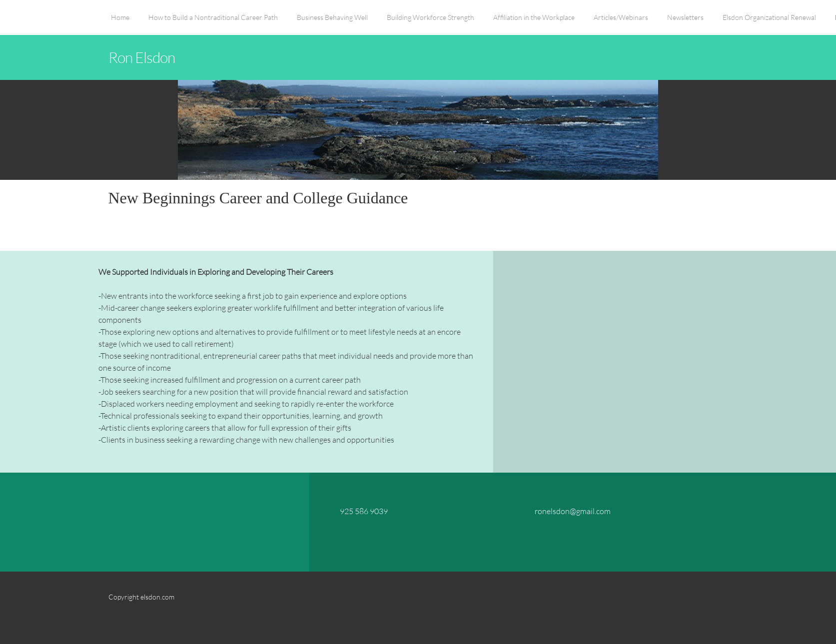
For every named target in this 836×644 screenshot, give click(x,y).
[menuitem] (120, 22)
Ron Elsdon (142, 57)
